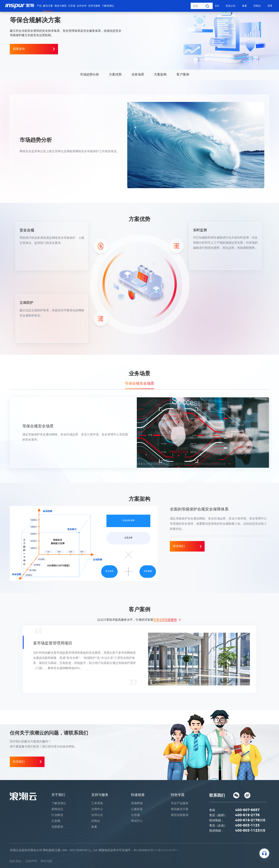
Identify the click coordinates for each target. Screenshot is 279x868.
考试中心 (137, 821)
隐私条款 (16, 861)
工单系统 (97, 803)
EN (217, 6)
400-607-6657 (247, 810)
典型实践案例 (180, 815)
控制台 (257, 6)
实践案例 (57, 826)
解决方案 (48, 6)
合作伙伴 (82, 6)
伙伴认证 (97, 815)
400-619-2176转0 (250, 820)
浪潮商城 (137, 803)
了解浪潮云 (108, 6)
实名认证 (231, 6)
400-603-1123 (247, 825)
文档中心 (97, 809)
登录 (270, 6)
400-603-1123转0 (250, 830)
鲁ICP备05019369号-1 (164, 850)
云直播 (56, 821)
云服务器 (137, 809)
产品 (39, 6)
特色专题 (178, 795)
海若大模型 (60, 6)
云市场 (72, 6)
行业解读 (57, 815)
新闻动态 (57, 809)
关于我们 (58, 795)
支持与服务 (94, 6)
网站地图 (46, 861)
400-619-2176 (247, 815)
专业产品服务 (180, 803)
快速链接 (138, 795)
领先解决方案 (180, 809)
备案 (244, 6)
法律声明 (31, 861)
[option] (139, 659)
